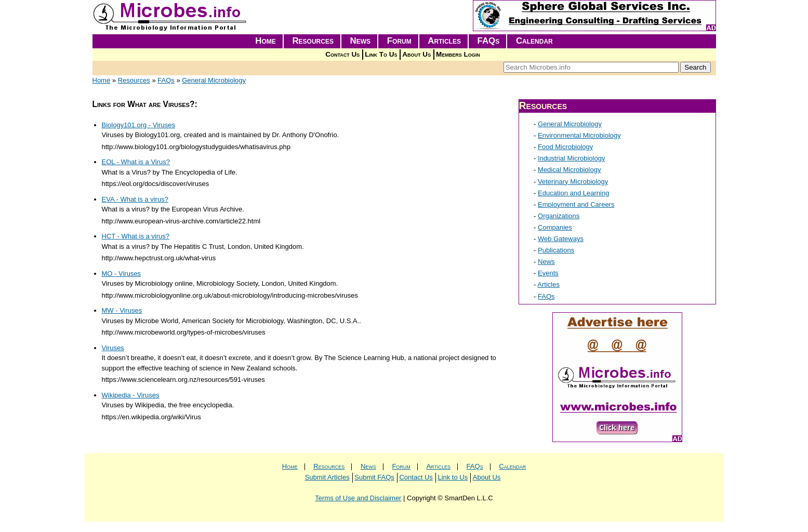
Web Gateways (561, 239)
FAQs (489, 41)
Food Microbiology (565, 147)
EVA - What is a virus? (135, 199)
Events (548, 273)
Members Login (458, 54)
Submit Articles (327, 477)
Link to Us (453, 477)
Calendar (534, 41)
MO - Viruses (122, 274)
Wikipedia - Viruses (131, 395)
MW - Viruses (122, 310)
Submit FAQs (374, 477)
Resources (313, 41)
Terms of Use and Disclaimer (358, 498)
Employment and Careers (576, 204)
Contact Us (342, 54)
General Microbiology (214, 80)
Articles (444, 41)
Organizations (559, 216)
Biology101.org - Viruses (138, 125)
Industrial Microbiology (571, 158)
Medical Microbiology (569, 170)
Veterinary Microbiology (573, 182)
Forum (399, 41)
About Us (416, 54)
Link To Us (381, 54)
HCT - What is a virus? (136, 236)
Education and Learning (573, 193)
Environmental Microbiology (579, 135)
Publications (556, 250)
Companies (555, 227)
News (361, 41)
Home (266, 41)
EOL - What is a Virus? (136, 162)
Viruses (113, 348)
